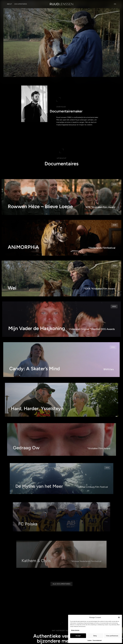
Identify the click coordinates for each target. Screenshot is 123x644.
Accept (78, 636)
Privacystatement (97, 640)
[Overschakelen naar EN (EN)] (115, 4)
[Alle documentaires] (61, 584)
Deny (95, 636)
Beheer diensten (75, 630)
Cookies (90, 640)
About (9, 4)
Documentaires (21, 4)
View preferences (112, 636)
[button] (119, 617)
